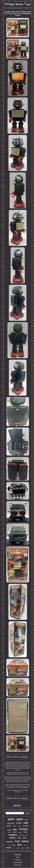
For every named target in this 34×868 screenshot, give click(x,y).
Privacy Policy (18, 862)
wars (24, 838)
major (9, 832)
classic (9, 848)
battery (25, 841)
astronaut (21, 835)
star (15, 829)
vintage (23, 829)
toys (20, 844)
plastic (9, 826)
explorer (20, 833)
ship (19, 838)
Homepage (18, 855)
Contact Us (18, 860)
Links (18, 857)
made (14, 845)
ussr (14, 848)
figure (23, 848)
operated (11, 823)
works (9, 830)
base (9, 846)
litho (26, 836)
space (11, 819)
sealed (14, 832)
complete (13, 835)
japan (20, 819)
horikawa (10, 842)
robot (19, 823)
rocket (12, 838)
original (26, 826)
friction (25, 845)
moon (18, 848)
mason (14, 826)
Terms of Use (18, 865)
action (20, 826)
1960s (28, 848)
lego (17, 841)
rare (26, 823)
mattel (26, 832)
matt (26, 820)
